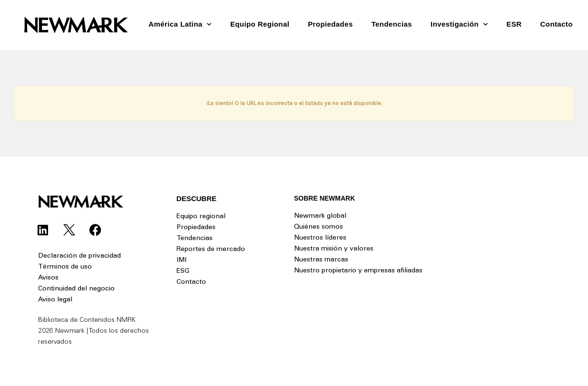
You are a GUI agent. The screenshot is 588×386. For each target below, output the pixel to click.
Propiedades (330, 24)
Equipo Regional (260, 24)
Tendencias (392, 24)
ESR (514, 24)
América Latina (180, 24)
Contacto (557, 24)
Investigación (459, 24)
